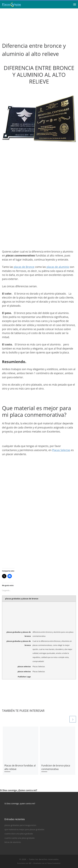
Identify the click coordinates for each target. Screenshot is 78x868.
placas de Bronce (24, 267)
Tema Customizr (54, 863)
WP (30, 863)
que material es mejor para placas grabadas (24, 829)
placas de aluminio (58, 267)
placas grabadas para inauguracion (20, 825)
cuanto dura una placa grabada (19, 834)
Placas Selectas (61, 450)
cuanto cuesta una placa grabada (19, 838)
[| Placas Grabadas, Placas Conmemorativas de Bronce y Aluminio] (11, 4)
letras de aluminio (13, 842)
